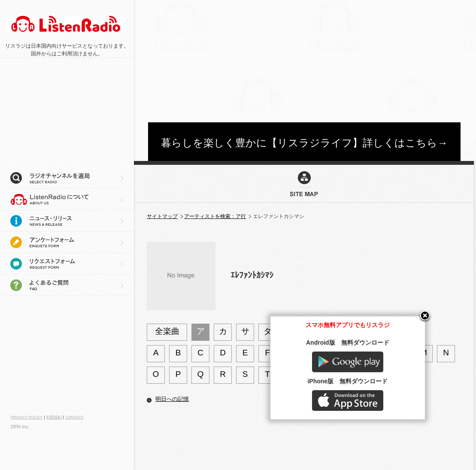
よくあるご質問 (67, 285)
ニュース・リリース (67, 221)
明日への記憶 (172, 399)
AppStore (390, 443)
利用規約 (54, 417)
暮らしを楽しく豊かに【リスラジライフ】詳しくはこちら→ (304, 143)
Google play (390, 404)
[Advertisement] (294, 60)
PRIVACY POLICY (27, 417)
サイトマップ (162, 216)
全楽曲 (167, 331)
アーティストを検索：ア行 (215, 216)
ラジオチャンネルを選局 (67, 178)
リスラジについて (67, 200)
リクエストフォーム (67, 264)
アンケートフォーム (67, 243)
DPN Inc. (20, 427)
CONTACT (74, 417)
